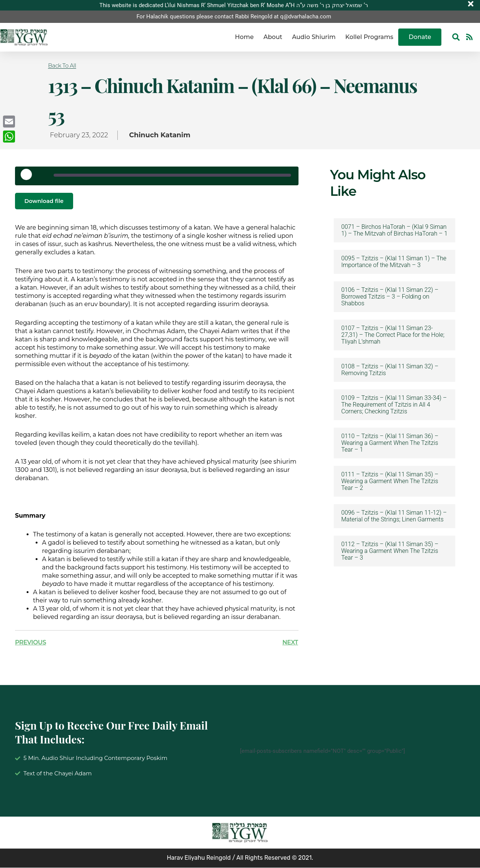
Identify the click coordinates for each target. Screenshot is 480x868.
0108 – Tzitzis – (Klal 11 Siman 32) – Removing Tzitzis (390, 370)
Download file (46, 201)
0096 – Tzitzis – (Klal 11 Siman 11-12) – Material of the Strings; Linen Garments (394, 516)
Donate (420, 37)
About (273, 37)
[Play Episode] (29, 177)
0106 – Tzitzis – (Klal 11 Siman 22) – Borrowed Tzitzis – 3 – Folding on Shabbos (390, 297)
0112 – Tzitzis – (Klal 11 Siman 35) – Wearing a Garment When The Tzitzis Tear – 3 (390, 551)
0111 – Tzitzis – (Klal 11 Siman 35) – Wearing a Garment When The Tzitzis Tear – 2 (390, 481)
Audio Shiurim (314, 37)
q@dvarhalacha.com (306, 17)
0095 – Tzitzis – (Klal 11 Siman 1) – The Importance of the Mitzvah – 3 (394, 262)
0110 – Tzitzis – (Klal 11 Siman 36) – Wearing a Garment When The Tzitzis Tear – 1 (390, 443)
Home (244, 37)
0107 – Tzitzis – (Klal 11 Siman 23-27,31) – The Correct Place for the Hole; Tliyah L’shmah (393, 335)
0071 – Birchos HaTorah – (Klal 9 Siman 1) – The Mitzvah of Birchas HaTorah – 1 (394, 230)
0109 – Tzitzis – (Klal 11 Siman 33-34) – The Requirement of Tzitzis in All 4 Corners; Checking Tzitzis (394, 405)
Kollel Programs (369, 37)
